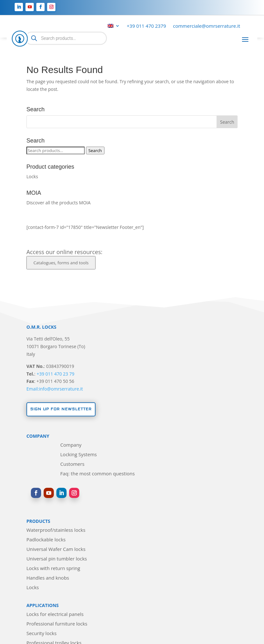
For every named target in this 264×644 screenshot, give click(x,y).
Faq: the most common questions (97, 474)
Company (71, 445)
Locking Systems (78, 455)
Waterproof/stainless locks (56, 530)
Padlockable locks (46, 540)
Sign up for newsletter (61, 409)
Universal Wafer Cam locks (56, 549)
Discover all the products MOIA (58, 203)
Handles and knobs (48, 578)
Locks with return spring (53, 569)
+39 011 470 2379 (146, 26)
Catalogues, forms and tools (61, 263)
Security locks (42, 634)
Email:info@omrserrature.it (55, 389)
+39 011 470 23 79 (56, 374)
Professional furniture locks (57, 624)
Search (95, 150)
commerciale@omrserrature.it (207, 26)
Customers (72, 464)
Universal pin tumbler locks (57, 559)
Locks (32, 176)
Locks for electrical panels (55, 615)
